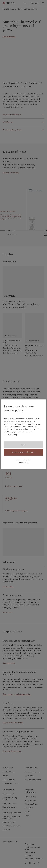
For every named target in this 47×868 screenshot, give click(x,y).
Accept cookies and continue (23, 452)
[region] (23, 434)
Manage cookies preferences (23, 461)
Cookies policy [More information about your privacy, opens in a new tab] (11, 434)
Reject (23, 445)
